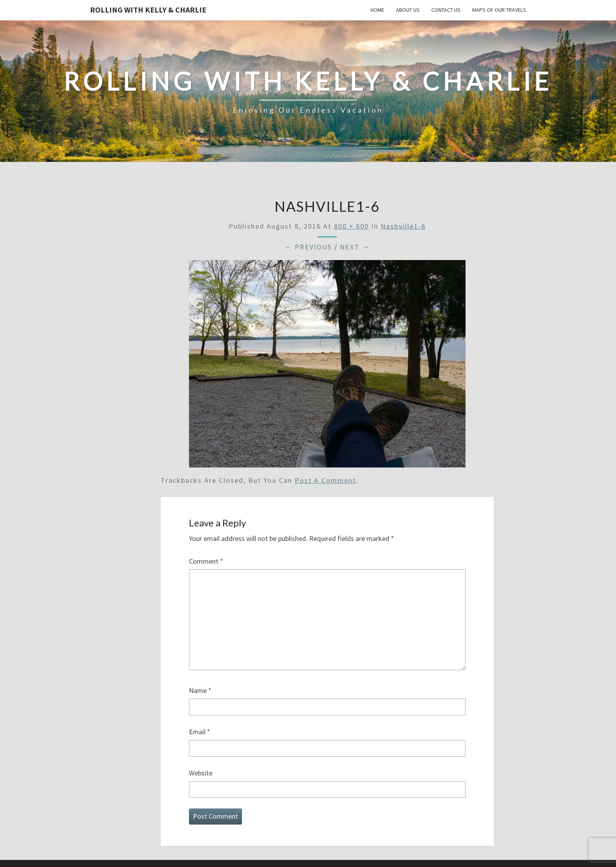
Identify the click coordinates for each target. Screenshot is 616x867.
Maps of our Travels (499, 10)
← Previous (308, 247)
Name (200, 690)
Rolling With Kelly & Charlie (148, 10)
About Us (408, 10)
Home (377, 10)
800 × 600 (351, 226)
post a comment (325, 480)
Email (200, 732)
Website (201, 773)
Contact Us (446, 10)
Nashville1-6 (403, 226)
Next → (355, 247)
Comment (206, 561)
